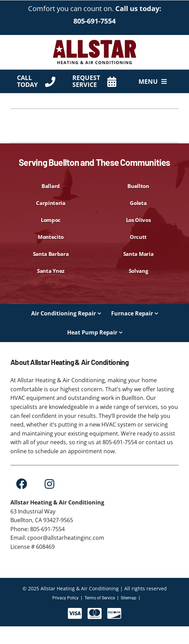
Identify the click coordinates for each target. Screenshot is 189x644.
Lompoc (51, 220)
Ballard (51, 186)
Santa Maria (138, 254)
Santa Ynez (51, 271)
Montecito (51, 237)
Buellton (138, 186)
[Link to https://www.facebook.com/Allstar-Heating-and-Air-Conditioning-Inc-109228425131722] (21, 484)
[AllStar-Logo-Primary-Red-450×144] (94, 41)
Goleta (138, 203)
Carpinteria (51, 203)
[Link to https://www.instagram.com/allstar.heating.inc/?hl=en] (49, 484)
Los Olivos (138, 220)
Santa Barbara (51, 254)
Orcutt (138, 237)
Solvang (138, 271)
